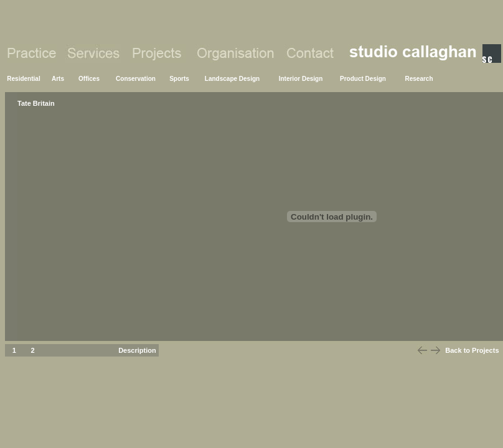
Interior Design (301, 79)
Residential (23, 79)
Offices (89, 79)
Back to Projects (472, 350)
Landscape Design (232, 79)
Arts (58, 79)
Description (137, 350)
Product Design (363, 79)
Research (419, 79)
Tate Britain (36, 103)
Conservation (136, 79)
